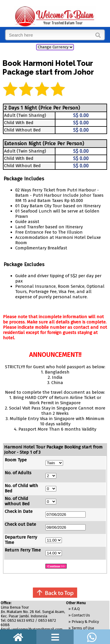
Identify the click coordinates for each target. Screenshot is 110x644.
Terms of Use (83, 628)
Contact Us (81, 615)
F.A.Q (76, 609)
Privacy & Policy (85, 622)
